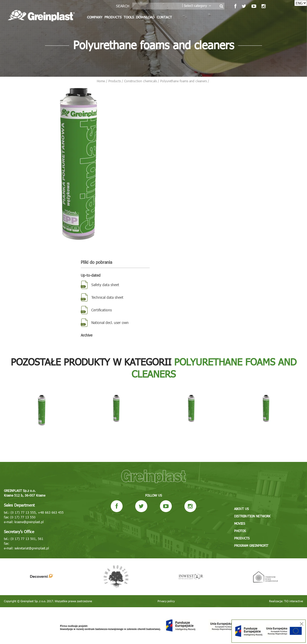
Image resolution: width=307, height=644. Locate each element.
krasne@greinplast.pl (29, 522)
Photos (240, 531)
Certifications (102, 310)
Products (113, 17)
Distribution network (252, 516)
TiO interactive (294, 601)
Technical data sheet (107, 297)
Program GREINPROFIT (251, 545)
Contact (164, 17)
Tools (129, 17)
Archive (87, 335)
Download (145, 17)
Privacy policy (166, 601)
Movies (240, 523)
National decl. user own (110, 323)
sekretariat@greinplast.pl (32, 548)
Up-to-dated (91, 275)
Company (95, 17)
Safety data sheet (105, 285)
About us (241, 509)
